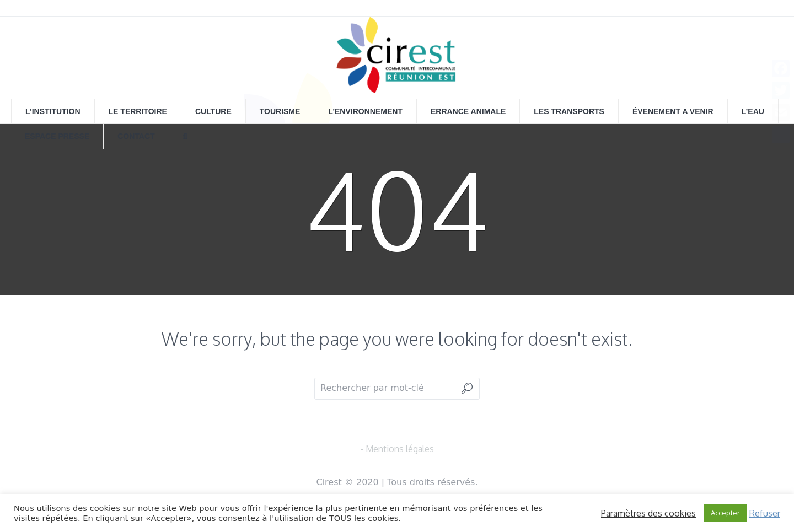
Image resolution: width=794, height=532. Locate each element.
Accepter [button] (725, 513)
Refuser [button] (765, 513)
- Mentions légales (397, 449)
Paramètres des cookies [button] (648, 513)
